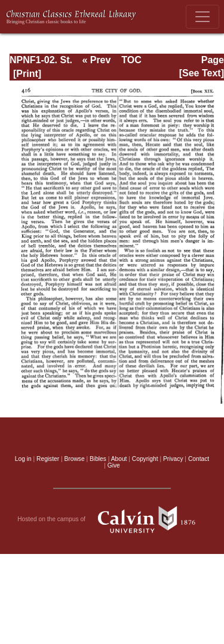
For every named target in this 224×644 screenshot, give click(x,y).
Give (114, 465)
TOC (131, 60)
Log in (23, 459)
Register (48, 459)
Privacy (173, 459)
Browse (75, 459)
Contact (199, 459)
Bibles (98, 459)
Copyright (145, 459)
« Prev (96, 60)
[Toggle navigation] (202, 17)
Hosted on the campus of (112, 519)
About (119, 459)
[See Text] (202, 73)
